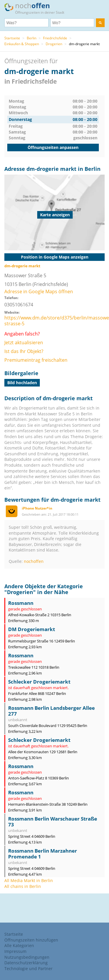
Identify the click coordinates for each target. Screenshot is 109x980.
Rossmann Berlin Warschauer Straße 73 (53, 822)
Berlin (32, 38)
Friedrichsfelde (55, 38)
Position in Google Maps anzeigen (55, 257)
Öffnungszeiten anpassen (53, 147)
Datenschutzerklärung (26, 963)
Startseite (12, 38)
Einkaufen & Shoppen (22, 44)
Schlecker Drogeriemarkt (39, 682)
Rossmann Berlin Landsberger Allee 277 (51, 711)
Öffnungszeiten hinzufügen (31, 940)
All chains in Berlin (23, 886)
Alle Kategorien (19, 945)
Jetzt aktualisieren (24, 343)
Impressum (15, 951)
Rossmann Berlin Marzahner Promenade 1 (43, 854)
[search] (100, 23)
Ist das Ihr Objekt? (24, 351)
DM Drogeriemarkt (32, 629)
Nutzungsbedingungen (27, 957)
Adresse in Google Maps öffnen (39, 291)
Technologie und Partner (28, 968)
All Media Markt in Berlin (29, 880)
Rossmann (21, 603)
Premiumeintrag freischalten (36, 360)
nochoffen (34, 561)
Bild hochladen (22, 383)
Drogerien (54, 44)
